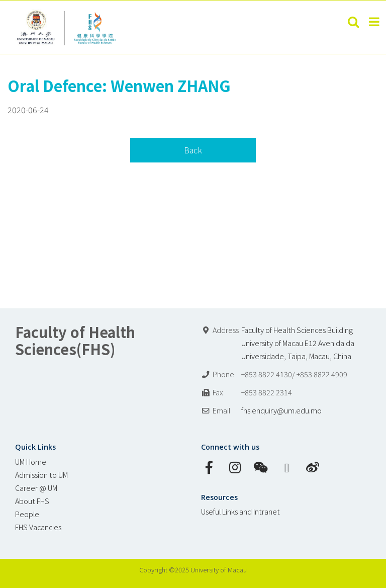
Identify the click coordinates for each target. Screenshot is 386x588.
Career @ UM (36, 488)
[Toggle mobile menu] (375, 22)
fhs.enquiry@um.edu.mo (281, 410)
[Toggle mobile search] (353, 22)
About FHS (32, 501)
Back (193, 150)
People (27, 514)
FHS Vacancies (38, 527)
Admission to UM (41, 475)
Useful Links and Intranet (240, 511)
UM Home (31, 461)
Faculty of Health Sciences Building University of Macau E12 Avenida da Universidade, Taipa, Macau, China (298, 343)
